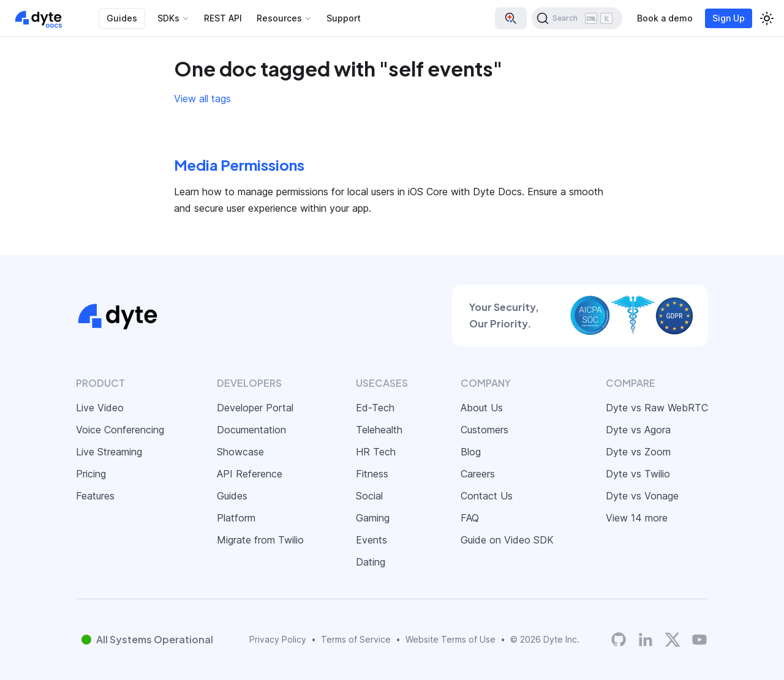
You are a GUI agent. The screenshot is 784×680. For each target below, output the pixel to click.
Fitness (372, 474)
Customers (484, 430)
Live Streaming (109, 452)
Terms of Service (356, 639)
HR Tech (376, 452)
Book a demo (665, 18)
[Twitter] (673, 640)
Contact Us (487, 496)
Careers (478, 474)
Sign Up (729, 18)
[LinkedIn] (646, 640)
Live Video (100, 408)
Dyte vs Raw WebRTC (657, 408)
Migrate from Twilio (260, 540)
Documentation (251, 430)
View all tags (202, 99)
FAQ (470, 518)
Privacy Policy (278, 639)
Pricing (91, 474)
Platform (236, 518)
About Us (482, 408)
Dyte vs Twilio (638, 474)
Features (95, 496)
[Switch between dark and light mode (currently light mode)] (767, 18)
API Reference (250, 474)
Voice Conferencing (120, 430)
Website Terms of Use (450, 639)
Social (369, 496)
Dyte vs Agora (638, 430)
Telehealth (379, 430)
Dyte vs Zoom (638, 452)
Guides (122, 18)
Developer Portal (255, 408)
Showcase (240, 452)
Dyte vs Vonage (642, 496)
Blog (471, 452)
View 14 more (637, 518)
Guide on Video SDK (507, 540)
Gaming (373, 518)
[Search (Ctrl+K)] (577, 18)
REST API (223, 18)
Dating (371, 562)
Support (344, 18)
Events (371, 540)
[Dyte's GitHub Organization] (619, 640)
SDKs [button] (168, 18)
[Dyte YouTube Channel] (699, 640)
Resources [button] (279, 18)
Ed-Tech (375, 408)
